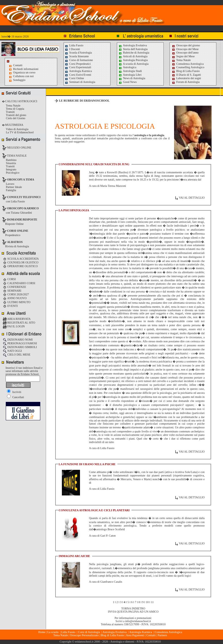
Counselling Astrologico (188, 67)
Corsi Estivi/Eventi (78, 75)
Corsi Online (74, 78)
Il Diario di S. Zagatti (186, 75)
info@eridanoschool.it (138, 621)
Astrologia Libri (130, 75)
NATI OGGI (12, 351)
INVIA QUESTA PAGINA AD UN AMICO (133, 612)
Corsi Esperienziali (78, 67)
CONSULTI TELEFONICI (24, 197)
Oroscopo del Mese (185, 49)
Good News (128, 82)
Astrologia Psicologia (133, 60)
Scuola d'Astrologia (78, 53)
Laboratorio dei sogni (186, 78)
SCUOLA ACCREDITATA (21, 259)
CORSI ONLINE (18, 231)
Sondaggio (19, 80)
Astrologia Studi (130, 71)
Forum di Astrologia (186, 82)
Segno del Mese (183, 56)
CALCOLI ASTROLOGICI (21, 101)
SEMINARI (12, 291)
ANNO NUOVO (15, 298)
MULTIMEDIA (14, 125)
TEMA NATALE (17, 156)
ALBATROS (15, 242)
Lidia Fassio (74, 45)
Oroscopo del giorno (186, 45)
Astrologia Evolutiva (133, 45)
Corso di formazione (79, 60)
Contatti (18, 65)
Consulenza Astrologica (188, 64)
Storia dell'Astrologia (133, 49)
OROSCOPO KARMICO (23, 208)
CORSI (9, 279)
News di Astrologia (132, 78)
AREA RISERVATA (17, 319)
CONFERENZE (15, 287)
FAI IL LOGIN (14, 326)
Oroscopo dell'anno (188, 53)
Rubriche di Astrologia (134, 53)
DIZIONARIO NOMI (18, 340)
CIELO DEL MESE (17, 355)
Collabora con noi (24, 76)
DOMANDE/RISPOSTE (22, 220)
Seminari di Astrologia (80, 82)
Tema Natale (181, 60)
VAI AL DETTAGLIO (192, 198)
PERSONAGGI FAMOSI (20, 343)
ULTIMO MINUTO (17, 302)
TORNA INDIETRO (133, 608)
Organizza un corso (24, 72)
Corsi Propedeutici (78, 64)
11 (153, 602)
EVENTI (10, 306)
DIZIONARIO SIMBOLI (20, 347)
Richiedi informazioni (26, 69)
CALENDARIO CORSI (19, 283)
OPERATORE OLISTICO (20, 266)
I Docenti (72, 49)
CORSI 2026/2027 (16, 294)
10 (147, 602)
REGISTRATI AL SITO (19, 323)
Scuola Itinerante (77, 56)
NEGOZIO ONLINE (19, 148)
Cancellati (15, 397)
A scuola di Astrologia (134, 64)
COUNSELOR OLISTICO (21, 262)
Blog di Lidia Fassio (186, 71)
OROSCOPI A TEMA (21, 179)
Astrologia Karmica (78, 71)
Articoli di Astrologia (133, 56)
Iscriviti (14, 392)
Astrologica (127, 67)
